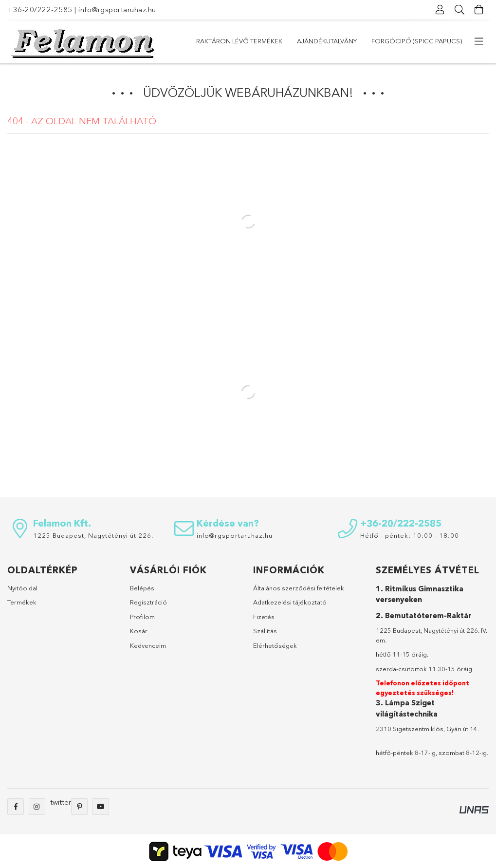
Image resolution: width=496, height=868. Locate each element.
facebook (16, 807)
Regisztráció (148, 602)
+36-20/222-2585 (40, 9)
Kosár (139, 631)
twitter (61, 802)
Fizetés (264, 617)
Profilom (142, 617)
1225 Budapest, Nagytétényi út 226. (93, 535)
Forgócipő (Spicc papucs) (417, 41)
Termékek (22, 602)
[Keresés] (459, 10)
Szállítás (265, 631)
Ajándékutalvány (327, 41)
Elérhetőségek (275, 645)
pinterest (79, 807)
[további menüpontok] (479, 41)
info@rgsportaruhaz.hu (117, 9)
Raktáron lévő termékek (239, 41)
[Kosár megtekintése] (479, 10)
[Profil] (440, 10)
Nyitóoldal (22, 588)
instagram (37, 807)
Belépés (142, 588)
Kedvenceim (148, 645)
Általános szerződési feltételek (299, 588)
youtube (101, 807)
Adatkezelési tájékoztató (290, 602)
